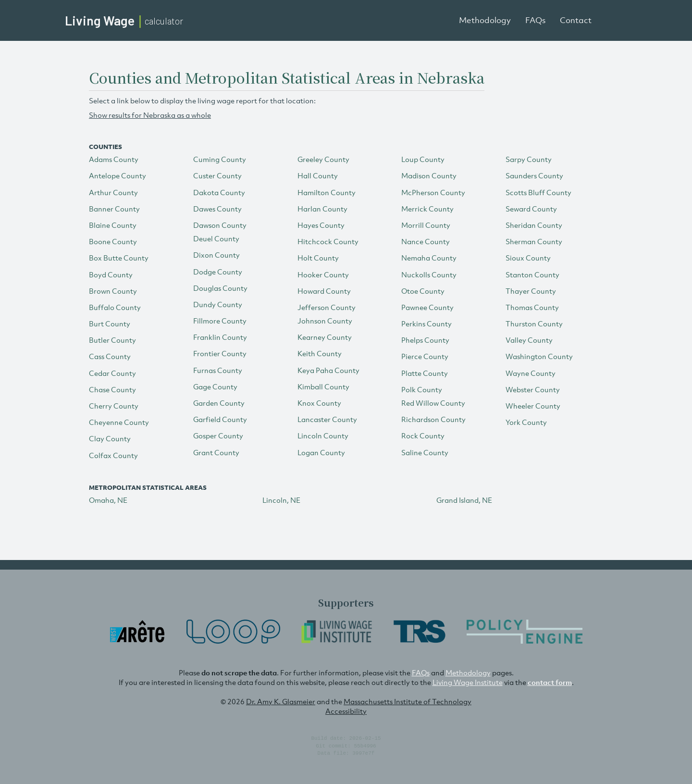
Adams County (114, 159)
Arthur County (113, 192)
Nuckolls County (429, 274)
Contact (576, 20)
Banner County (114, 209)
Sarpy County (529, 159)
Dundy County (218, 304)
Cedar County (112, 373)
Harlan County (322, 209)
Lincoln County (323, 436)
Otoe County (423, 291)
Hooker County (323, 274)
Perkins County (426, 324)
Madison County (429, 175)
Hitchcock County (328, 241)
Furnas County (218, 370)
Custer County (217, 175)
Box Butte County (119, 258)
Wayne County (531, 373)
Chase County (112, 389)
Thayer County (531, 291)
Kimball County (323, 386)
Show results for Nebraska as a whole (150, 115)
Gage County (215, 386)
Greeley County (323, 159)
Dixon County (216, 255)
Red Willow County (433, 403)
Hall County (318, 175)
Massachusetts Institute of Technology (408, 701)
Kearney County (325, 337)
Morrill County (426, 225)
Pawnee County (427, 307)
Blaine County (113, 225)
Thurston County (534, 324)
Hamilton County (327, 192)
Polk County (422, 389)
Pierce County (425, 356)
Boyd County (111, 274)
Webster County (533, 389)
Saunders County (534, 175)
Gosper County (218, 436)
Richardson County (433, 419)
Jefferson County (327, 307)
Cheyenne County (119, 422)
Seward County (531, 209)
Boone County (113, 241)
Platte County (425, 373)
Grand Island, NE (464, 500)
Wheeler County (533, 406)
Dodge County (218, 272)
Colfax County (113, 455)
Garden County (219, 403)
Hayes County (321, 225)
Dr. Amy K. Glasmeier (281, 701)
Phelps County (425, 340)
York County (526, 422)
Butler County (112, 340)
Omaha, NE (108, 500)
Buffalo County (115, 307)
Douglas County (220, 288)
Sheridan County (534, 225)
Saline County (425, 452)
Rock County (423, 436)
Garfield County (220, 419)
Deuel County (216, 238)
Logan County (321, 452)
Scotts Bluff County (538, 192)
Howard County (324, 291)
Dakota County (219, 192)
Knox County (319, 403)
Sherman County (534, 241)
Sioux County (528, 258)
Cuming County (220, 159)
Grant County (216, 452)
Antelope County (117, 175)
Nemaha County (429, 258)
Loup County (423, 159)
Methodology (485, 20)
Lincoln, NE (281, 500)
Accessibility (346, 711)
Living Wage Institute (468, 682)
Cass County (110, 356)
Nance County (426, 241)
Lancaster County (327, 419)
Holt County (318, 258)
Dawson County (220, 225)
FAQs (535, 20)
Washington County (539, 356)
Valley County (529, 340)
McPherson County (433, 192)
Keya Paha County (328, 370)
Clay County (110, 438)
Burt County (110, 324)
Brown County (113, 291)
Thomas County (532, 307)
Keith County (320, 353)
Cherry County (114, 406)
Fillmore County (220, 321)
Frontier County (220, 353)
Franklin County (220, 337)
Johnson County (325, 321)
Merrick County (427, 209)
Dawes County (217, 209)
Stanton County (532, 274)
